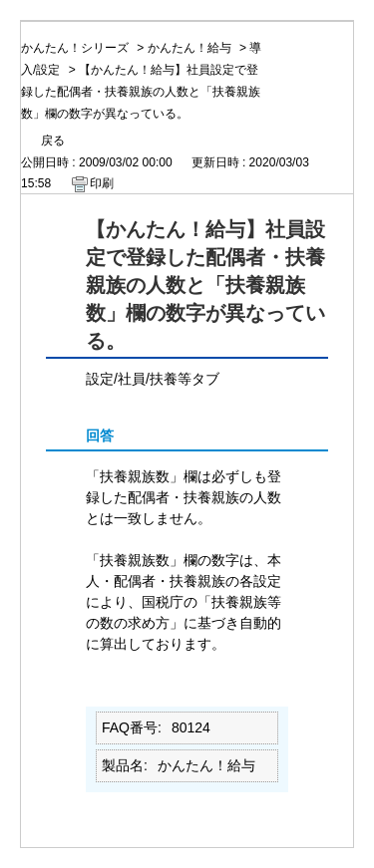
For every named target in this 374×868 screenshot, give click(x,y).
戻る (53, 141)
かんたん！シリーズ (75, 48)
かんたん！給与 (189, 48)
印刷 (102, 183)
